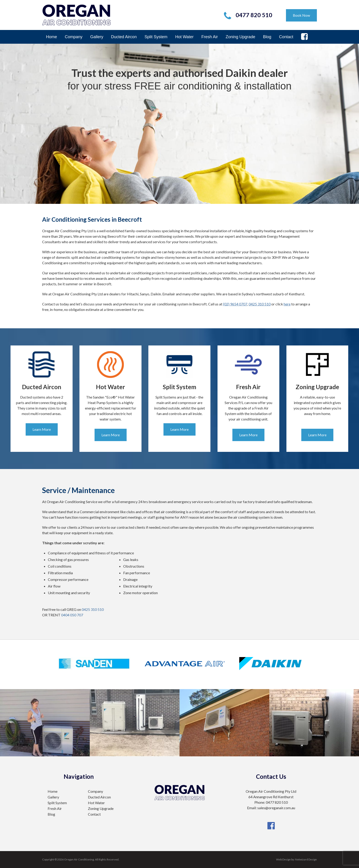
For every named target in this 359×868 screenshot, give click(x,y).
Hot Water (184, 37)
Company (74, 37)
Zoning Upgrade (241, 37)
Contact (286, 37)
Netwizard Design (306, 859)
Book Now (301, 15)
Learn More (42, 429)
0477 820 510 (254, 15)
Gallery (97, 37)
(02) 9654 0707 (235, 304)
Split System (156, 37)
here (287, 304)
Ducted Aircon (124, 37)
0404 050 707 (72, 615)
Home (52, 37)
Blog (267, 37)
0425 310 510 (260, 304)
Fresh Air (210, 37)
